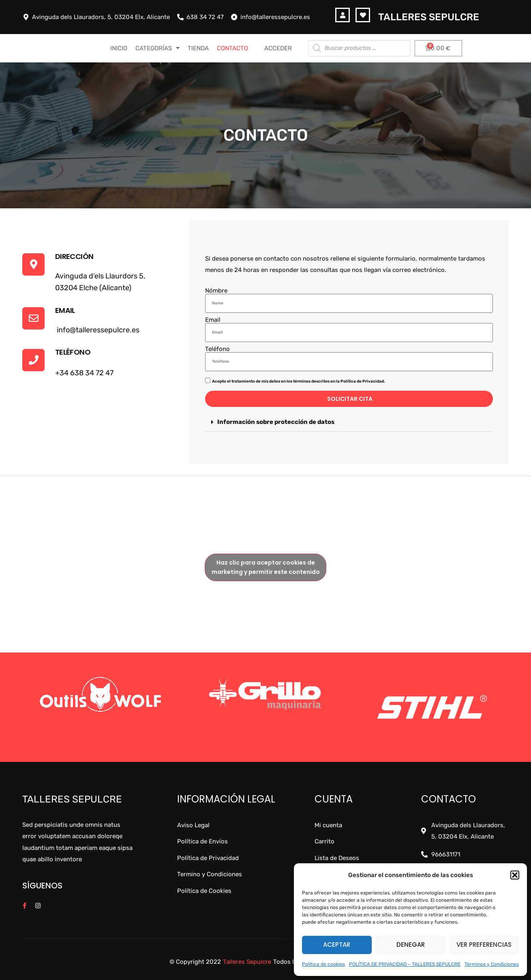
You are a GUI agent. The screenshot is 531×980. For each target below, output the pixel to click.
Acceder (278, 48)
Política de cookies (323, 964)
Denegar (411, 945)
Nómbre (216, 291)
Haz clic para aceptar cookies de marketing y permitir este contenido (266, 567)
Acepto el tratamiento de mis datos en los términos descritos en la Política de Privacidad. (299, 381)
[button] (515, 875)
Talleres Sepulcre (429, 17)
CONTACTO (232, 48)
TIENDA (198, 48)
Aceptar (337, 945)
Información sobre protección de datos (276, 422)
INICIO (119, 48)
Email (213, 320)
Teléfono (217, 349)
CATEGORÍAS (157, 48)
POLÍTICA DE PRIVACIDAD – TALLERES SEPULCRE (405, 964)
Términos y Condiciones (492, 964)
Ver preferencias (484, 945)
